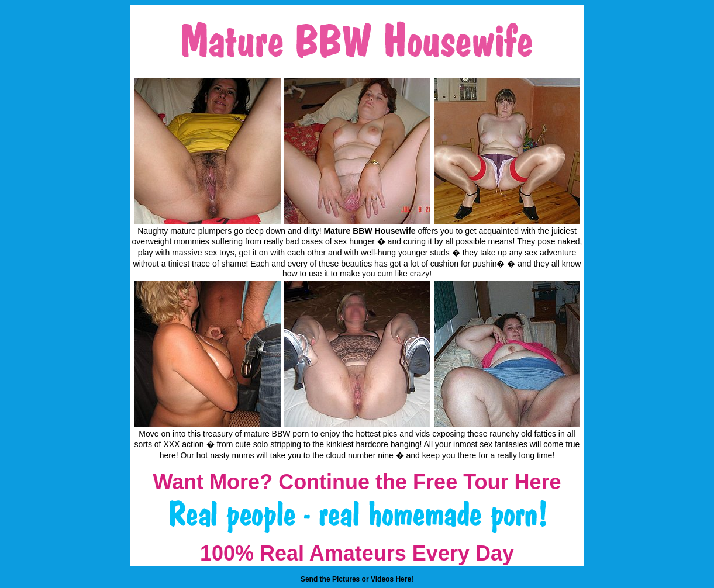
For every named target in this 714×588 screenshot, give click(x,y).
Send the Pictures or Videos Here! (357, 579)
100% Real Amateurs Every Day (357, 553)
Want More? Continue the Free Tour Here (357, 482)
